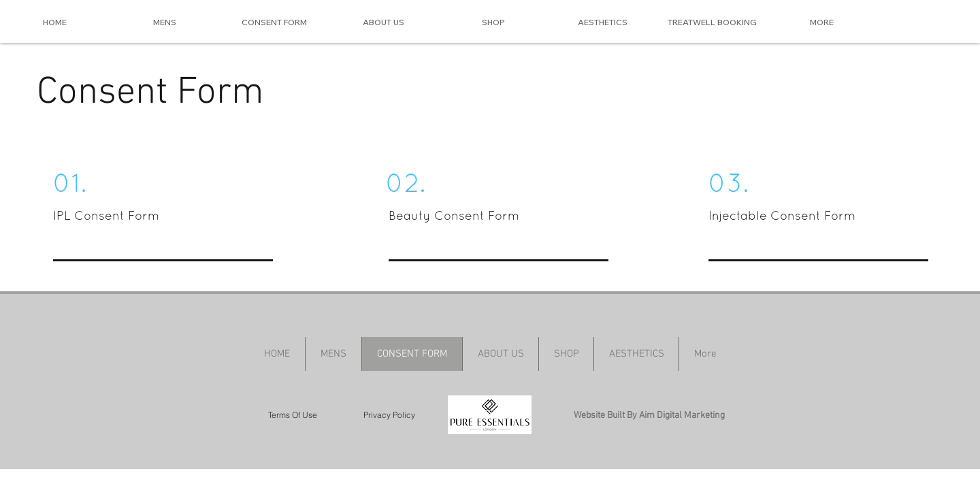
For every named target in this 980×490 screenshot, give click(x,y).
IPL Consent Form (108, 215)
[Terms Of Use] (293, 415)
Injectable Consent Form (782, 215)
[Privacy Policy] (389, 415)
